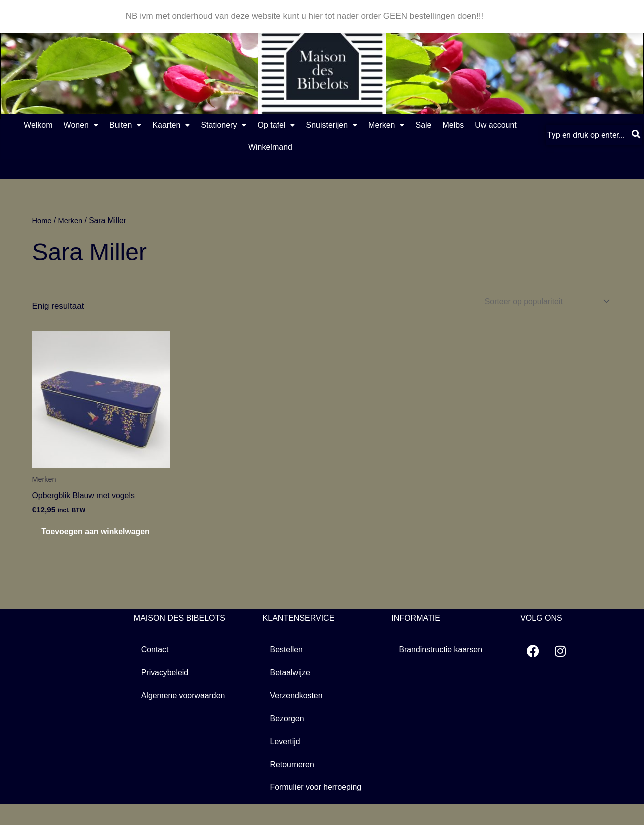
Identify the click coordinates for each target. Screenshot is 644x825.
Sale (514, 126)
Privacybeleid (167, 691)
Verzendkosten (298, 715)
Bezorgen (289, 738)
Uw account (259, 149)
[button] (88, 126)
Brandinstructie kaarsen (443, 668)
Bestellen (288, 668)
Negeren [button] (502, 16)
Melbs (205, 149)
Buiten (144, 126)
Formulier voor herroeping (319, 809)
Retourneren (294, 785)
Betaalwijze (292, 691)
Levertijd (286, 762)
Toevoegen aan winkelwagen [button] (83, 542)
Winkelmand (325, 149)
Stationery (267, 126)
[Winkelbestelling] (540, 304)
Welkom (33, 126)
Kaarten (202, 126)
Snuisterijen (398, 126)
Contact (156, 668)
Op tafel (331, 126)
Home (43, 222)
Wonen (88, 126)
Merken (465, 126)
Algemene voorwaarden (186, 715)
